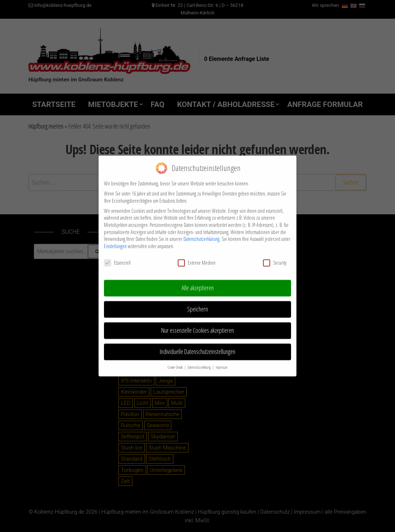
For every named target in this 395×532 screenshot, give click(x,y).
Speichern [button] (197, 304)
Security (275, 257)
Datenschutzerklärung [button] (199, 362)
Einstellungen (115, 241)
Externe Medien (197, 257)
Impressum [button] (221, 362)
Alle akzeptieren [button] (198, 283)
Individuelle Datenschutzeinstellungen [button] (197, 346)
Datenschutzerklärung (201, 234)
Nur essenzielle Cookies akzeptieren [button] (197, 325)
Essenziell (117, 257)
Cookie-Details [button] (176, 362)
